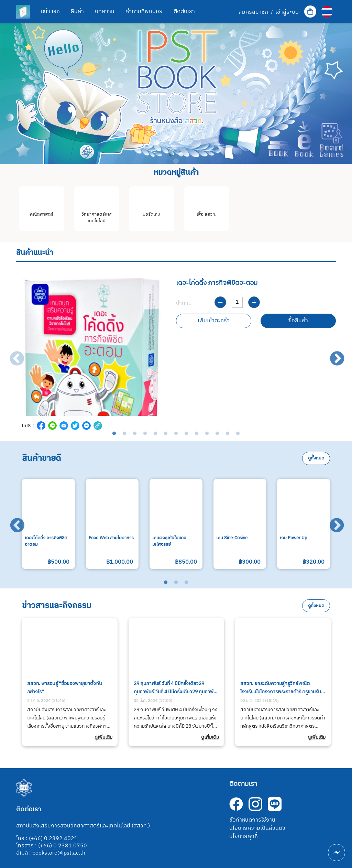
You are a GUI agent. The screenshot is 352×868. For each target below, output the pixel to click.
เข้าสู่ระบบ (287, 12)
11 (217, 434)
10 (207, 434)
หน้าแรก (50, 12)
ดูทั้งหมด (316, 458)
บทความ (105, 12)
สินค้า (77, 12)
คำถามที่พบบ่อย (144, 12)
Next (332, 354)
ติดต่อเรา (184, 12)
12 (228, 434)
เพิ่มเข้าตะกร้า (214, 321)
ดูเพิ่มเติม (103, 737)
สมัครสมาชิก (253, 12)
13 (238, 434)
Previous (12, 354)
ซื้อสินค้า (298, 321)
